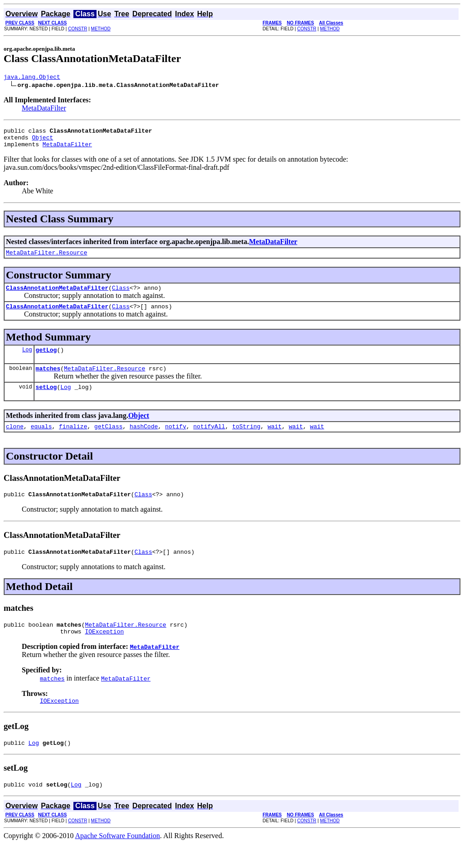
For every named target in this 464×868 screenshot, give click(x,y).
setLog (46, 400)
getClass (108, 441)
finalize (73, 441)
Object (42, 141)
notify (176, 441)
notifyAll (209, 441)
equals (41, 441)
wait (274, 441)
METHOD (101, 29)
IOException (104, 652)
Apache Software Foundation (118, 860)
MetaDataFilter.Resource (46, 259)
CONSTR (77, 29)
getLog (46, 360)
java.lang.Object (32, 78)
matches (48, 380)
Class (121, 296)
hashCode (144, 441)
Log (27, 360)
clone (15, 441)
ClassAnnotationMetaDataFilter (57, 296)
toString (246, 441)
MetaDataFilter (44, 109)
